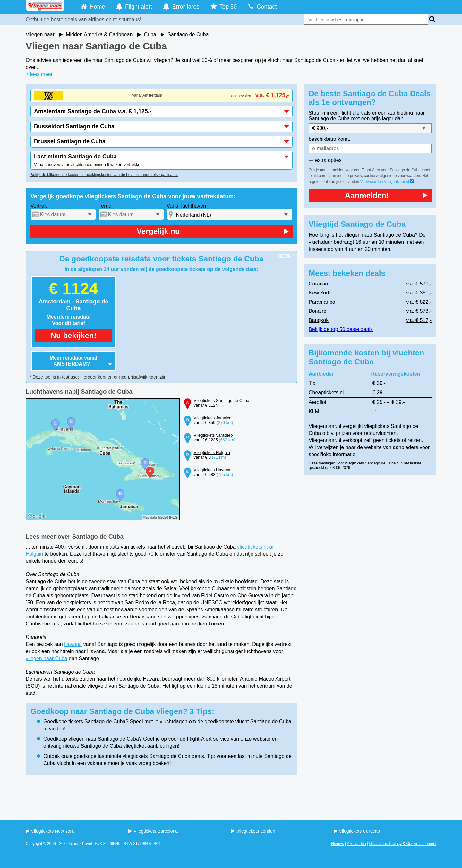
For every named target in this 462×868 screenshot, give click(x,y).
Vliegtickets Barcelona (153, 831)
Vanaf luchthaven (186, 206)
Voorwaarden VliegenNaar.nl (385, 182)
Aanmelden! (386, 196)
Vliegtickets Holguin (212, 452)
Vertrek (39, 206)
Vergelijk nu (213, 231)
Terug (105, 206)
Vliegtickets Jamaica (213, 418)
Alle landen (356, 844)
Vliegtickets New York (50, 831)
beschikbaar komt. (329, 139)
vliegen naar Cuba (47, 658)
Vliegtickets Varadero (213, 435)
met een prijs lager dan (377, 119)
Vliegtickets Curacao (357, 831)
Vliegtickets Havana (212, 470)
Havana (73, 644)
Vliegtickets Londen (253, 831)
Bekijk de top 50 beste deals (341, 329)
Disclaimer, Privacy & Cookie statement (403, 844)
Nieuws (337, 844)
